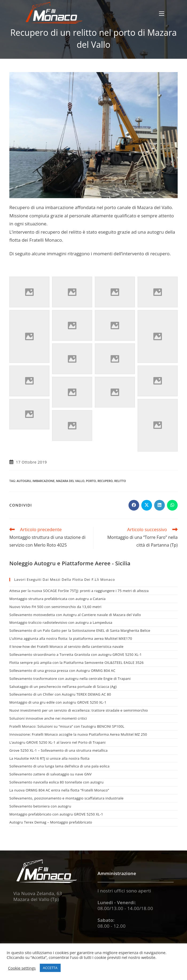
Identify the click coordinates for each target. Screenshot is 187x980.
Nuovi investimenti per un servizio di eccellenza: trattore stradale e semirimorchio (79, 710)
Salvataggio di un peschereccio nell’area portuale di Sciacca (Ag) (63, 687)
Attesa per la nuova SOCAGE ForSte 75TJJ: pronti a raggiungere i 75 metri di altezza (79, 591)
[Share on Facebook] (134, 505)
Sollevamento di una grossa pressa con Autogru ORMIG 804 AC (62, 671)
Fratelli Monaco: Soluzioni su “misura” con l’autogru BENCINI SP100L (67, 726)
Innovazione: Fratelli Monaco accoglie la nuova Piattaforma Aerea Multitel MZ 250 (78, 734)
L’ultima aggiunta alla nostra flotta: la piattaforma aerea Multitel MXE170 (71, 638)
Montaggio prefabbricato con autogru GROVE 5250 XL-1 (56, 814)
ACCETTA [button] (50, 968)
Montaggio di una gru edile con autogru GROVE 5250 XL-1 (58, 702)
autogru (24, 481)
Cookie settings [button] (22, 968)
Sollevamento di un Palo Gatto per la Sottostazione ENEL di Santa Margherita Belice (80, 630)
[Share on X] (147, 505)
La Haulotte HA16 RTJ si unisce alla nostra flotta (49, 758)
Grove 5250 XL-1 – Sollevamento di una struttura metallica (59, 750)
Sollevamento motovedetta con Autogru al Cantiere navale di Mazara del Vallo (75, 615)
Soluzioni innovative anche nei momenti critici (48, 718)
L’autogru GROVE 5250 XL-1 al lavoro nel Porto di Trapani (57, 742)
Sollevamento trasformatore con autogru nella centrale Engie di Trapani (70, 679)
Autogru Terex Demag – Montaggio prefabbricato (51, 822)
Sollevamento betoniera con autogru (40, 806)
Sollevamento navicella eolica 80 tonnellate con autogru (57, 782)
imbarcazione (44, 481)
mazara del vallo (70, 481)
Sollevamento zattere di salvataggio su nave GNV (50, 774)
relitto (120, 481)
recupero (105, 481)
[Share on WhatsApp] (172, 505)
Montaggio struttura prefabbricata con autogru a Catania (57, 599)
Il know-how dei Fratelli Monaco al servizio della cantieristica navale (66, 646)
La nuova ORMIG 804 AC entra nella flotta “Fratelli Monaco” (59, 790)
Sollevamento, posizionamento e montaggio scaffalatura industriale (66, 798)
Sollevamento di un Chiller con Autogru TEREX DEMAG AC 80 (60, 694)
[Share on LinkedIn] (159, 505)
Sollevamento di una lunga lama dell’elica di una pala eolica (59, 766)
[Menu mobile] (162, 13)
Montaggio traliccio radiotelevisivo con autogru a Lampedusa (61, 622)
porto (91, 481)
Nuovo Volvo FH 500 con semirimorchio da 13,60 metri (55, 607)
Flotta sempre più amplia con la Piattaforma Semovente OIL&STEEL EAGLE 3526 (77, 663)
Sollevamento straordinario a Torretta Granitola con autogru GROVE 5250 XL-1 (76, 654)
